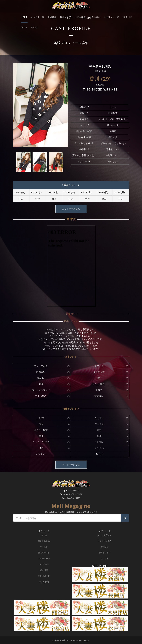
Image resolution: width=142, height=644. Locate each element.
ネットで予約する (71, 209)
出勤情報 (52, 17)
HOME (24, 17)
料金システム (67, 17)
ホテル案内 (95, 17)
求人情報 (81, 17)
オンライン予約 (112, 17)
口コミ (24, 27)
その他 (34, 27)
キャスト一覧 (38, 17)
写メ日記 (127, 17)
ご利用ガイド (44, 576)
